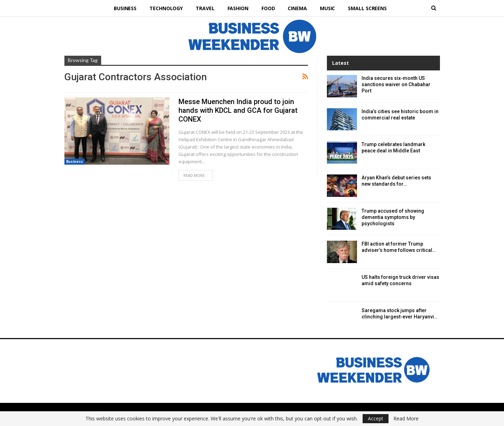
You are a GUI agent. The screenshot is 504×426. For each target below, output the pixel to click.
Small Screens (367, 8)
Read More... (196, 176)
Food (268, 8)
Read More (406, 419)
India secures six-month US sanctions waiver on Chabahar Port (396, 84)
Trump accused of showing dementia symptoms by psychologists (393, 217)
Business (125, 8)
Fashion (238, 8)
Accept (376, 418)
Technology (166, 8)
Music (328, 8)
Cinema (297, 8)
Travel (205, 8)
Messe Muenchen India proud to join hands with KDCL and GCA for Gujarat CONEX (238, 110)
